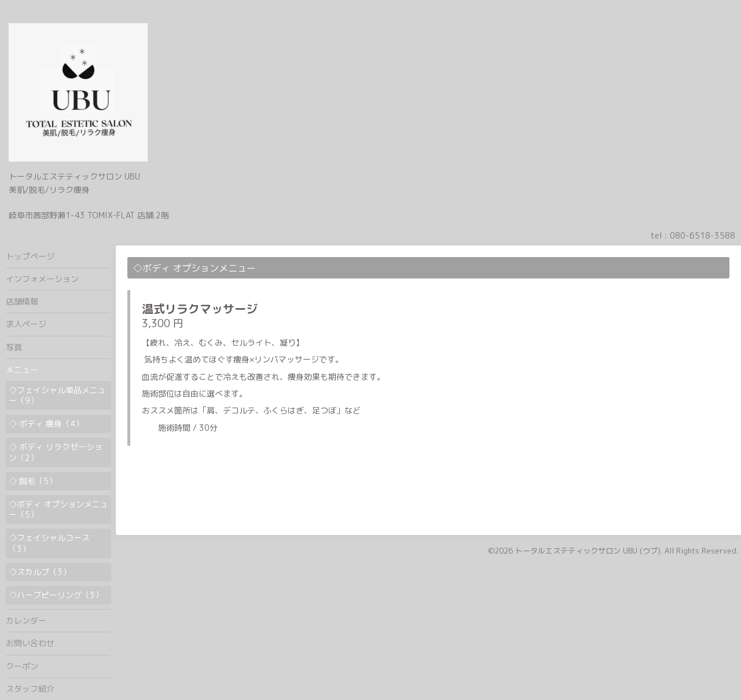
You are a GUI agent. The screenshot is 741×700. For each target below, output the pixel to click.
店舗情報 (22, 301)
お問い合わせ (30, 643)
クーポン (22, 666)
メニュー (22, 370)
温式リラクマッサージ (200, 309)
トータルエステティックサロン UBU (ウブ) (588, 551)
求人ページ (26, 324)
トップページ (30, 256)
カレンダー (26, 620)
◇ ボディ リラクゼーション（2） (56, 452)
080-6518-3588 (703, 235)
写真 (14, 347)
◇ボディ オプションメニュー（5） (58, 509)
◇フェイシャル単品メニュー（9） (57, 395)
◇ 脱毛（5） (33, 481)
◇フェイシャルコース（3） (49, 543)
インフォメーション (42, 279)
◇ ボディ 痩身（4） (46, 424)
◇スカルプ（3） (40, 572)
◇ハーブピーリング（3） (56, 595)
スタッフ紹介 (30, 689)
